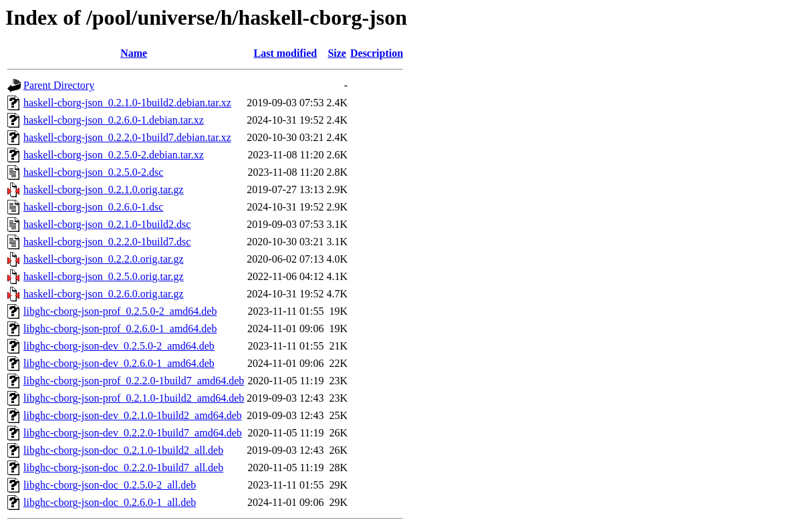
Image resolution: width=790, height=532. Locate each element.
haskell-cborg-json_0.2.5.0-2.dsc (93, 172)
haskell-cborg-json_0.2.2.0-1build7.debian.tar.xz (127, 137)
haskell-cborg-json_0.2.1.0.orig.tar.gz (104, 189)
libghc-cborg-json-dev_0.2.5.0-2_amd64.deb (119, 346)
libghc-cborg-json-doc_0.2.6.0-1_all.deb (110, 502)
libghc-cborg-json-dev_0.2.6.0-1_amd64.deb (119, 363)
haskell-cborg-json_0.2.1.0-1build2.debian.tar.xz (127, 103)
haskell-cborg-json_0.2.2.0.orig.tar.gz (104, 259)
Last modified (286, 53)
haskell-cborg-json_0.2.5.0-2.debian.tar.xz (114, 155)
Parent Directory (59, 85)
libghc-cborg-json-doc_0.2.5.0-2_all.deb (110, 485)
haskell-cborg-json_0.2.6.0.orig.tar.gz (104, 294)
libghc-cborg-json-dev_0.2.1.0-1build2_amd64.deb (133, 415)
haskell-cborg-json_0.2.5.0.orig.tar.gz (104, 276)
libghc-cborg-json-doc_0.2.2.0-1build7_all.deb (123, 468)
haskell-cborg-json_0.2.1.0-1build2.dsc (107, 224)
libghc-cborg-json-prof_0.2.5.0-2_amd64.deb (120, 311)
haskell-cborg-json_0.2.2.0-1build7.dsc (107, 242)
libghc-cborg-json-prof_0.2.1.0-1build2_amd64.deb (134, 398)
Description (377, 53)
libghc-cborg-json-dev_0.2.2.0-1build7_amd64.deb (133, 433)
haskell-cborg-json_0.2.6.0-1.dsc (93, 207)
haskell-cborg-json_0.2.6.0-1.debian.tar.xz (114, 120)
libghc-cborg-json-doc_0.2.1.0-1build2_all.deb (123, 450)
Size (337, 53)
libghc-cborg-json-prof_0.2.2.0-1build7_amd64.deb (134, 381)
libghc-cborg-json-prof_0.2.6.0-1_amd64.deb (120, 328)
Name (134, 53)
